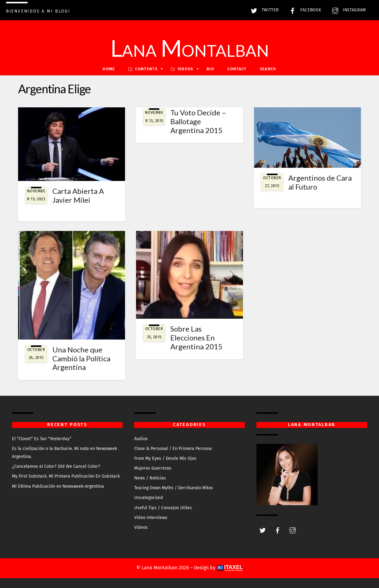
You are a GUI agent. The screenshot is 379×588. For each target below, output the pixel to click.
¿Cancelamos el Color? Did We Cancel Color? (56, 466)
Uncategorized (149, 498)
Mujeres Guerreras (153, 468)
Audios (141, 439)
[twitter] (263, 530)
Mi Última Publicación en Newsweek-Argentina (58, 486)
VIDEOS (182, 69)
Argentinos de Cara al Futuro (320, 182)
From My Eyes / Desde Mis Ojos (165, 458)
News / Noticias (150, 478)
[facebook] (278, 530)
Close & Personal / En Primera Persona (173, 449)
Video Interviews (151, 518)
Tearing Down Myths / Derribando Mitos (174, 488)
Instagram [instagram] (348, 10)
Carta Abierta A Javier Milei (78, 195)
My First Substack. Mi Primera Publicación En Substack (66, 476)
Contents (143, 69)
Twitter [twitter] (263, 10)
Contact (237, 69)
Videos (141, 527)
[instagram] (293, 530)
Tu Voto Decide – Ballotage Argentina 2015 (198, 121)
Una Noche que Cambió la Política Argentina (81, 358)
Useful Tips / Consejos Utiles (163, 508)
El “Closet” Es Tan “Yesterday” (42, 439)
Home (109, 69)
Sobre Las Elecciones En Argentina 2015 (196, 338)
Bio (210, 69)
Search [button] (268, 69)
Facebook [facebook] (304, 10)
